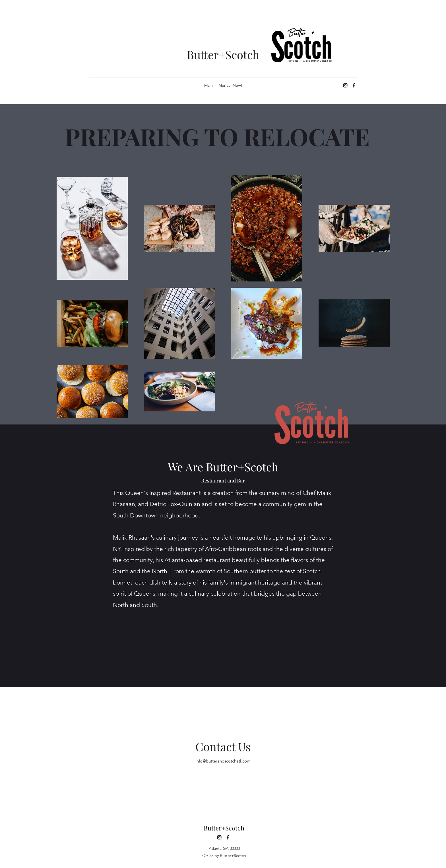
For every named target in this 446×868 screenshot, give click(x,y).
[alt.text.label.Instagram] (345, 85)
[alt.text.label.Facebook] (354, 85)
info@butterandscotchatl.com (223, 761)
